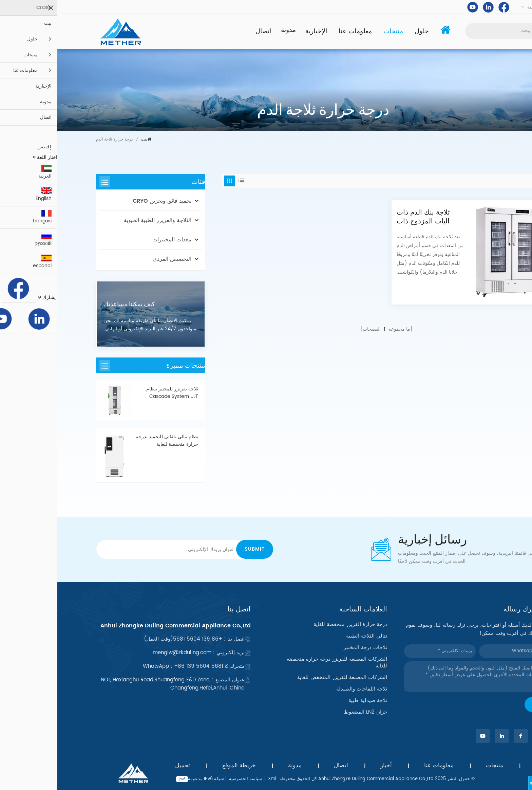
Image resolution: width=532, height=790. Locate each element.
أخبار (329, 766)
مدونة (231, 30)
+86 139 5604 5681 (140, 639)
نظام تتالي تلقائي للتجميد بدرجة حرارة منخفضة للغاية (110, 441)
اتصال (206, 31)
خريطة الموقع (182, 766)
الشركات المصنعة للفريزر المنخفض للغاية (285, 678)
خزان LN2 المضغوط (308, 712)
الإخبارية (259, 31)
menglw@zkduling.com (125, 653)
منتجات (336, 31)
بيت (89, 139)
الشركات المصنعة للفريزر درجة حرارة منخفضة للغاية (280, 663)
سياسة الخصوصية (188, 779)
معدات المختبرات (115, 240)
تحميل (125, 766)
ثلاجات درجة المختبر (308, 648)
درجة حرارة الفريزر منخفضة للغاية (293, 625)
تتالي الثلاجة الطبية (309, 636)
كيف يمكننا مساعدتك (72, 304)
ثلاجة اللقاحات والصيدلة (304, 689)
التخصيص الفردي (115, 259)
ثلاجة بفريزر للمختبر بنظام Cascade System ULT (115, 393)
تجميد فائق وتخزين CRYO (105, 201)
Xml (215, 779)
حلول (364, 31)
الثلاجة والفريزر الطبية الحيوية (100, 220)
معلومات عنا (298, 31)
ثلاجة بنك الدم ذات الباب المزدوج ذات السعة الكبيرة (366, 217)
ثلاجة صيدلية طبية (310, 701)
